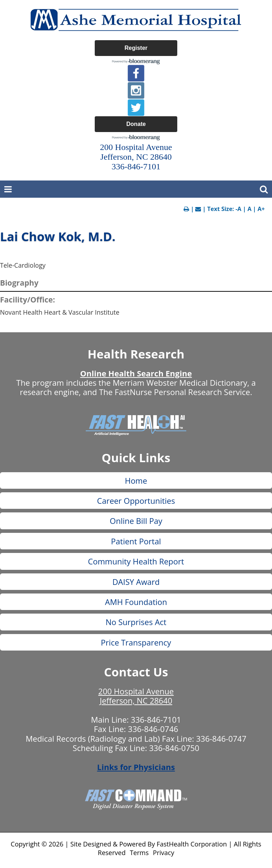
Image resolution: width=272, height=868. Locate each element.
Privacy (163, 853)
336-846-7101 (156, 719)
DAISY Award (136, 582)
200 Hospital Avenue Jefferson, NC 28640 (136, 696)
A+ (261, 209)
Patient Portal (136, 541)
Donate (136, 124)
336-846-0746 (153, 729)
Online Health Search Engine (136, 373)
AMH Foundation (136, 602)
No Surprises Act (136, 622)
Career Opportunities (136, 501)
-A (238, 209)
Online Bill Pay (136, 521)
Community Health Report (136, 561)
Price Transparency (136, 642)
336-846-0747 (221, 738)
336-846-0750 (174, 748)
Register (136, 48)
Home (136, 480)
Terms (139, 853)
